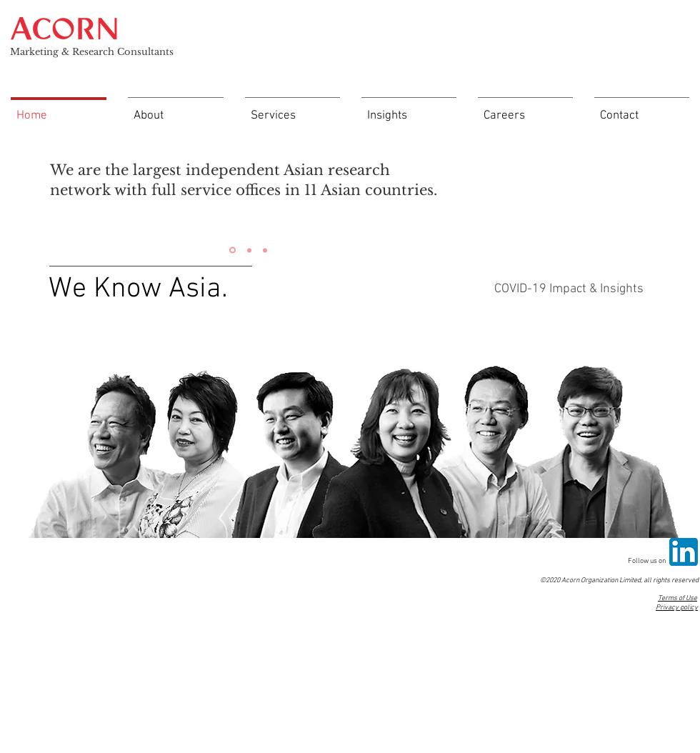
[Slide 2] (249, 250)
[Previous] (37, 193)
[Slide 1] (232, 250)
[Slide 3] (265, 250)
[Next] (459, 193)
